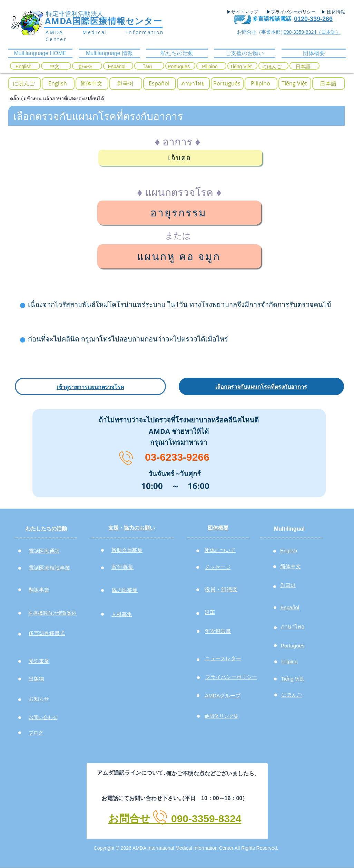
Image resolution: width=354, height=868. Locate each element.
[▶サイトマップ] (245, 12)
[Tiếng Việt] (241, 67)
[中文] (55, 67)
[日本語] (303, 67)
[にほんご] (272, 67)
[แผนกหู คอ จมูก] (179, 256)
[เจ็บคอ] (180, 158)
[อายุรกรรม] (179, 213)
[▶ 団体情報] (336, 12)
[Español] (117, 67)
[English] (23, 67)
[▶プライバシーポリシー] (292, 12)
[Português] (179, 67)
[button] (125, 84)
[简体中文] (91, 84)
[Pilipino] (210, 67)
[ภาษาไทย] (193, 84)
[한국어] (86, 67)
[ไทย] (148, 67)
